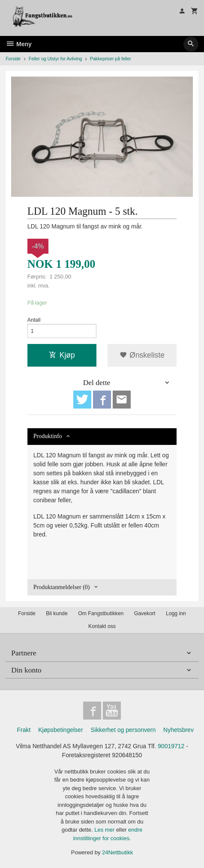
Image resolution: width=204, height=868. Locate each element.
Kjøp (62, 355)
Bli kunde (57, 613)
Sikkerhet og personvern (123, 730)
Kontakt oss (102, 626)
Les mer (105, 830)
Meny (19, 44)
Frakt (24, 730)
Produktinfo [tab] (48, 436)
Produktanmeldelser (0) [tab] (62, 587)
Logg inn (176, 613)
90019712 (171, 746)
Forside (13, 59)
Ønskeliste (142, 355)
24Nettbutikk (117, 852)
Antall (34, 320)
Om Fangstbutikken (101, 613)
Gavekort (145, 613)
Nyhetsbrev (178, 730)
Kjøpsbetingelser (60, 730)
